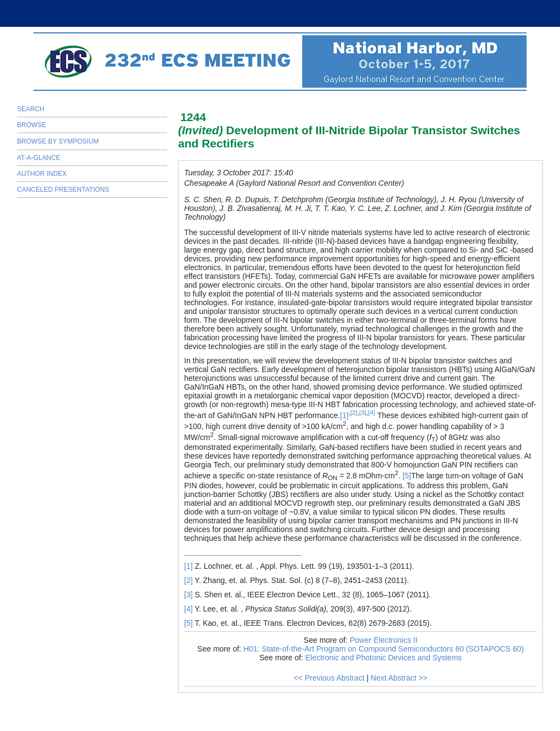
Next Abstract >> (399, 678)
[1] (345, 415)
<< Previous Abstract (329, 678)
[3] (363, 412)
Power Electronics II (384, 640)
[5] (407, 476)
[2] (354, 412)
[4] (372, 412)
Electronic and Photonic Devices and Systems (384, 658)
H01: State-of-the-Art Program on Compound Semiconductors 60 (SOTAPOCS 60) (384, 649)
